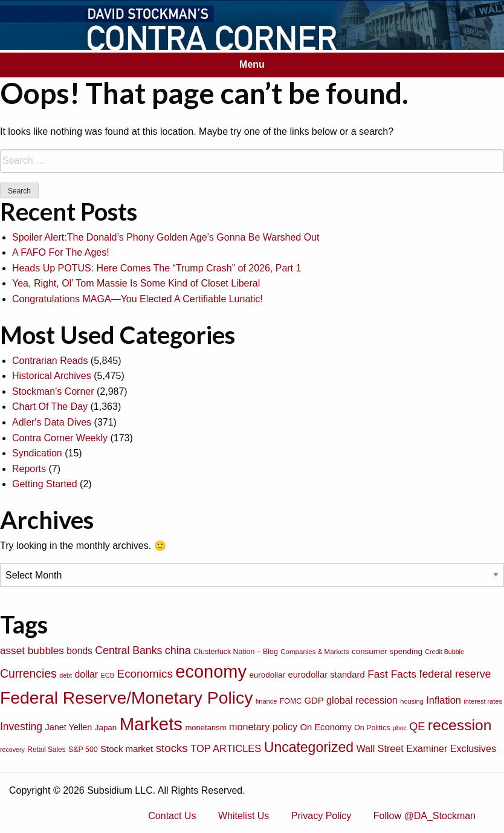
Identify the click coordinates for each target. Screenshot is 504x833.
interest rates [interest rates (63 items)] (483, 701)
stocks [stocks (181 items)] (172, 748)
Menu (252, 64)
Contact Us (172, 816)
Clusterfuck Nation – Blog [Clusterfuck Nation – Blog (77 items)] (235, 652)
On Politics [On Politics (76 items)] (372, 728)
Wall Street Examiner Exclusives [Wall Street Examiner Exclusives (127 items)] (426, 748)
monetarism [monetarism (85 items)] (205, 728)
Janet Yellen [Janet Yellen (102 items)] (69, 727)
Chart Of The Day (50, 407)
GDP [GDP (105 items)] (314, 701)
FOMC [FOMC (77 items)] (291, 701)
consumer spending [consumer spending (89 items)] (387, 651)
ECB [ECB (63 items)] (108, 675)
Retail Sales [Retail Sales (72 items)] (46, 750)
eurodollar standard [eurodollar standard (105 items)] (326, 675)
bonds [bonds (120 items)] (79, 651)
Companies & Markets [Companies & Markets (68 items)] (315, 652)
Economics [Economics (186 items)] (145, 674)
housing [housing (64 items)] (412, 701)
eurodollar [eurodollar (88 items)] (267, 675)
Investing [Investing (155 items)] (21, 727)
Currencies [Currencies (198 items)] (28, 673)
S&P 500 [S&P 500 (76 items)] (83, 750)
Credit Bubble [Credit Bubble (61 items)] (444, 652)
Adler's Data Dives (52, 422)
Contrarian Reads (50, 361)
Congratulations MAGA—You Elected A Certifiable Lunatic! (137, 299)
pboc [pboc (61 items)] (400, 728)
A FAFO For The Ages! (61, 252)
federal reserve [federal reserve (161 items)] (455, 674)
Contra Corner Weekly (60, 438)
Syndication (37, 453)
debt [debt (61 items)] (66, 675)
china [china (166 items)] (178, 650)
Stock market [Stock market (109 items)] (127, 749)
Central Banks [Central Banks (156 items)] (128, 650)
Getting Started (45, 484)
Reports (29, 469)
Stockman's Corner (53, 391)
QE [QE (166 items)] (417, 727)
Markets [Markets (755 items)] (151, 724)
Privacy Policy (321, 816)
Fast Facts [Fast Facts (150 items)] (392, 674)
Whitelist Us (244, 816)
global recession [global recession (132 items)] (362, 700)
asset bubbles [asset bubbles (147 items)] (32, 650)
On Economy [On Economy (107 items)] (325, 727)
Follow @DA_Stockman (425, 816)
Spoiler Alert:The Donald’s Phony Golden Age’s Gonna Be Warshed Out (166, 237)
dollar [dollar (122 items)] (86, 674)
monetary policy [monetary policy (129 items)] (263, 727)
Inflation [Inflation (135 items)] (444, 700)
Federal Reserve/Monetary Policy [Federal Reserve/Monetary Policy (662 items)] (126, 698)
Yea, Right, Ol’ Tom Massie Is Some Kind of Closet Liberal (136, 283)
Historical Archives (52, 376)
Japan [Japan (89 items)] (106, 728)
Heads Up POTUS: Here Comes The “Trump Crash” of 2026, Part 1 (157, 268)
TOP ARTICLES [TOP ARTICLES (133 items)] (226, 748)
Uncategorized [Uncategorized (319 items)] (309, 747)
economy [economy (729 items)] (211, 672)
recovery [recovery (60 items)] (12, 750)
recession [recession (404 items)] (460, 725)
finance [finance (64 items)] (266, 701)
